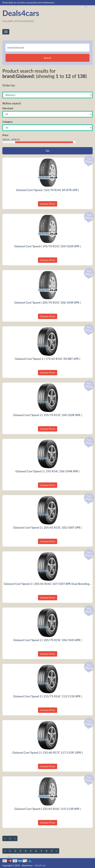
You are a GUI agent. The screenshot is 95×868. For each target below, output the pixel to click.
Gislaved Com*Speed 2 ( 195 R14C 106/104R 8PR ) (47, 471)
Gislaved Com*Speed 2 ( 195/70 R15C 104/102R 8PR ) (47, 415)
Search (47, 58)
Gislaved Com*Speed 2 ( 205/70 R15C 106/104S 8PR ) (47, 640)
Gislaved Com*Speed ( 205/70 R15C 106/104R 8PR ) (47, 302)
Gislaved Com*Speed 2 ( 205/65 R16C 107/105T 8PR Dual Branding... (47, 584)
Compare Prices (48, 204)
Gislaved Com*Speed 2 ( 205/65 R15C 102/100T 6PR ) (47, 527)
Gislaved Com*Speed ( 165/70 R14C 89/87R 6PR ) (47, 190)
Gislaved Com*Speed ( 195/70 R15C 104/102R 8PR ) (47, 246)
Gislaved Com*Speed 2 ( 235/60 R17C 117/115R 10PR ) (47, 752)
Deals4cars (21, 13)
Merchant (8, 108)
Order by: (9, 85)
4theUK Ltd (40, 865)
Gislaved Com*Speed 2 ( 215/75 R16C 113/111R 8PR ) (47, 696)
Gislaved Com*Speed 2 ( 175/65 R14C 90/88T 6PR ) (47, 359)
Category (7, 122)
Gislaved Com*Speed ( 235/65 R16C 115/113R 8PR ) (47, 809)
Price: (6, 135)
